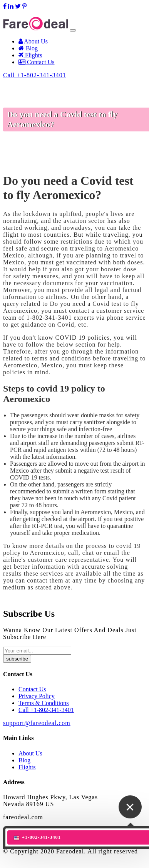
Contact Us (37, 62)
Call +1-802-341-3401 (35, 75)
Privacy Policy (37, 696)
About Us (33, 41)
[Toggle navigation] (73, 30)
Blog (28, 48)
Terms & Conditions (44, 703)
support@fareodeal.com (33, 13)
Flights (30, 55)
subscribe (17, 659)
